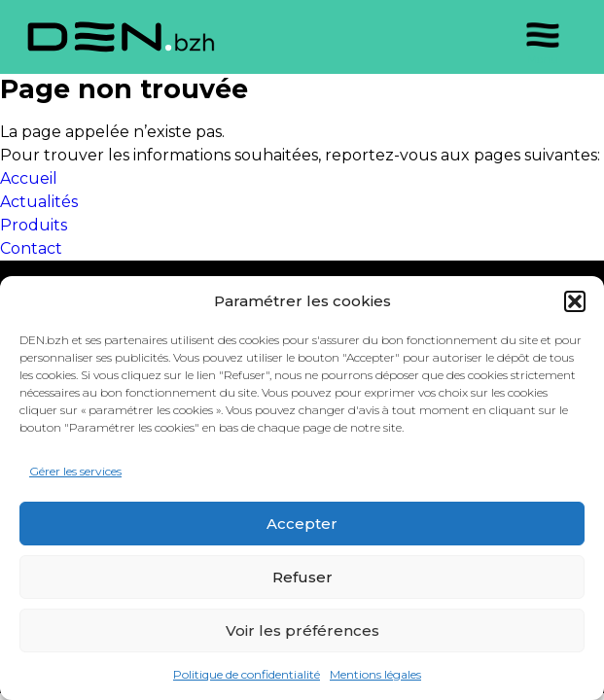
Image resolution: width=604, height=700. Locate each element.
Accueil (29, 178)
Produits (34, 225)
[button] (575, 301)
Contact (31, 248)
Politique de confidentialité (247, 674)
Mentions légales (375, 674)
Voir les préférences (302, 630)
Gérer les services (75, 471)
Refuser (302, 577)
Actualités (39, 202)
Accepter (302, 524)
